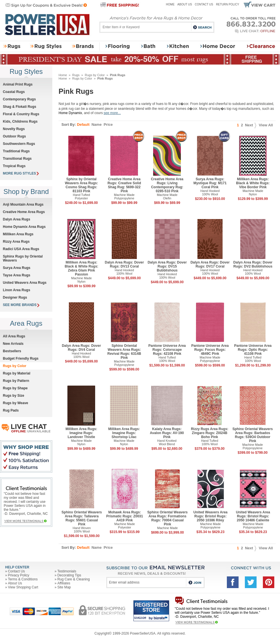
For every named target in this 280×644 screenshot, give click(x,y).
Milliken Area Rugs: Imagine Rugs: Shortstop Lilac (124, 433)
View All (266, 125)
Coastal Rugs (14, 92)
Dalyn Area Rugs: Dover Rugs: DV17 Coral (210, 264)
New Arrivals (13, 344)
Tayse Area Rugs (17, 275)
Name (96, 124)
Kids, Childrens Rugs (20, 121)
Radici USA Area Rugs (21, 249)
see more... (112, 113)
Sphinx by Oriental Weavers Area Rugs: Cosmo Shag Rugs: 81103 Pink (81, 185)
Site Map (64, 587)
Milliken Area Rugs (18, 234)
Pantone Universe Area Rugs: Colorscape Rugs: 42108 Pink (167, 350)
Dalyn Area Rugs (17, 219)
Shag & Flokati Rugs (20, 107)
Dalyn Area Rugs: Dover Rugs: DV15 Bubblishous (167, 266)
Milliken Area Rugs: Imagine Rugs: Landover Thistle (81, 433)
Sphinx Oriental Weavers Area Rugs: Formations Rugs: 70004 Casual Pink (168, 518)
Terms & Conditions (23, 579)
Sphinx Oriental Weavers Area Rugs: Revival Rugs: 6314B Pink (124, 352)
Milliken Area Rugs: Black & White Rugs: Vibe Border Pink (253, 183)
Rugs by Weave (15, 403)
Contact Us (204, 4)
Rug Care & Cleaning (74, 579)
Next (250, 125)
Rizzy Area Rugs (16, 242)
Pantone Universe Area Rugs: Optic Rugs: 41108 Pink (253, 350)
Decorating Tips (69, 575)
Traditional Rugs (16, 151)
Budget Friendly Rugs (21, 359)
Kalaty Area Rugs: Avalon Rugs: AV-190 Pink (167, 433)
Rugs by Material (17, 373)
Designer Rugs (15, 297)
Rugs (76, 75)
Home (170, 4)
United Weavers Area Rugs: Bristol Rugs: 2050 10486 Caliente (253, 516)
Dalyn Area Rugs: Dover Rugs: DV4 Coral (81, 348)
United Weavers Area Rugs (25, 283)
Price (108, 124)
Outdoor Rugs (14, 136)
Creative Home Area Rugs (24, 212)
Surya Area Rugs (17, 268)
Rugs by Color (95, 75)
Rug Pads (11, 410)
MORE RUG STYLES (21, 173)
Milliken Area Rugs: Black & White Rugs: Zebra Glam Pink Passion (81, 268)
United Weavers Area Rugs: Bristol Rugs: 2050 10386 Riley (210, 516)
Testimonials (67, 571)
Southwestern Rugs (19, 144)
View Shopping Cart (23, 587)
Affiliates (64, 583)
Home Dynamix (70, 113)
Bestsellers (12, 351)
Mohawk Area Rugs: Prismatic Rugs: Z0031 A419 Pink (125, 516)
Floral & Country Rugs (21, 114)
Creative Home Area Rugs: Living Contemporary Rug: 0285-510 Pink (167, 185)
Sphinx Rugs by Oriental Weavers (23, 258)
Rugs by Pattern (16, 381)
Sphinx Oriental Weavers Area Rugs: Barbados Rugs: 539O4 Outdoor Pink (252, 435)
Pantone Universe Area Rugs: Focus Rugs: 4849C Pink (210, 350)
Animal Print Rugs (18, 84)
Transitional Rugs (17, 159)
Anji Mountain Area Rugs (23, 204)
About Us (185, 4)
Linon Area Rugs (17, 290)
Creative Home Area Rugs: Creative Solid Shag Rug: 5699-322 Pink (124, 185)
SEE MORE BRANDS (21, 305)
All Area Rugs (14, 336)
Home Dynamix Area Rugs (24, 227)
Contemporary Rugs (19, 99)
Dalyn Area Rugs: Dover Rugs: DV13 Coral (124, 264)
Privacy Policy (19, 575)
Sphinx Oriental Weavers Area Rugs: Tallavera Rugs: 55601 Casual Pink (82, 518)
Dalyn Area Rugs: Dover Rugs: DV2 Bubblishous (253, 264)
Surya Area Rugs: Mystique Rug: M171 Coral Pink (210, 183)
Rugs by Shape (15, 388)
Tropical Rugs (14, 166)
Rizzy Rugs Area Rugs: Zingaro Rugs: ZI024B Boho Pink (210, 433)
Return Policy (228, 4)
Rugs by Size (14, 396)
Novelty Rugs (14, 129)
